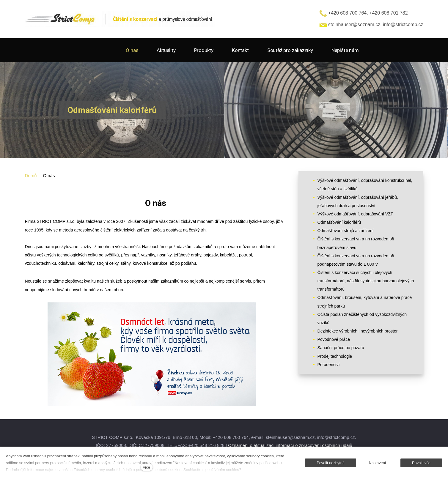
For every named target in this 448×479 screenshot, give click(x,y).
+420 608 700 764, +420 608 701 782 (364, 13)
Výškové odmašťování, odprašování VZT (355, 214)
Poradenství (329, 365)
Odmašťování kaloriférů (339, 222)
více (146, 467)
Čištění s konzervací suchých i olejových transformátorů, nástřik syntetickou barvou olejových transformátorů (366, 281)
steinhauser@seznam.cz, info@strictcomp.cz (371, 25)
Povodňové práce (334, 339)
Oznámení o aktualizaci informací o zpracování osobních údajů (290, 445)
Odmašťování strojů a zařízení (346, 231)
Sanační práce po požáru (341, 348)
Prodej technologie (335, 356)
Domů (31, 175)
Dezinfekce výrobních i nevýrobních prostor (358, 331)
